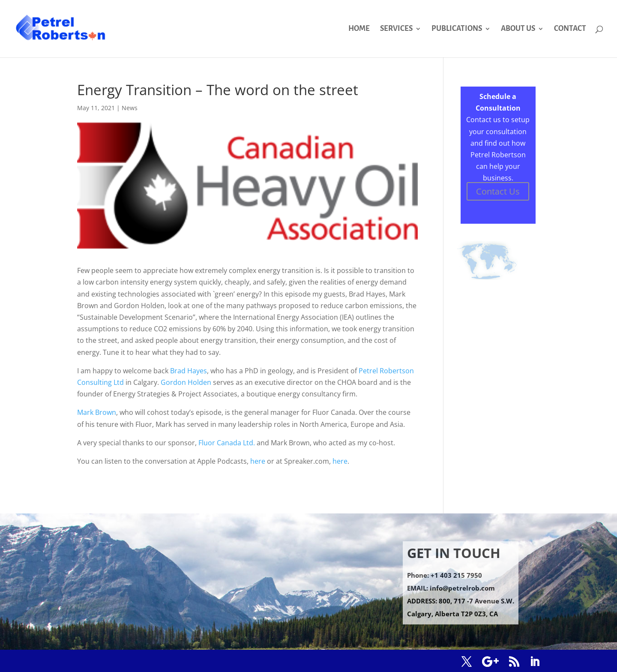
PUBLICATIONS (457, 29)
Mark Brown (97, 412)
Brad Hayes (189, 371)
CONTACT (570, 29)
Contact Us (498, 191)
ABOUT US (518, 29)
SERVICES (396, 29)
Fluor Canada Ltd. (227, 443)
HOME (359, 29)
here (258, 461)
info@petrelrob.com (462, 588)
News (130, 108)
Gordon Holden (186, 382)
